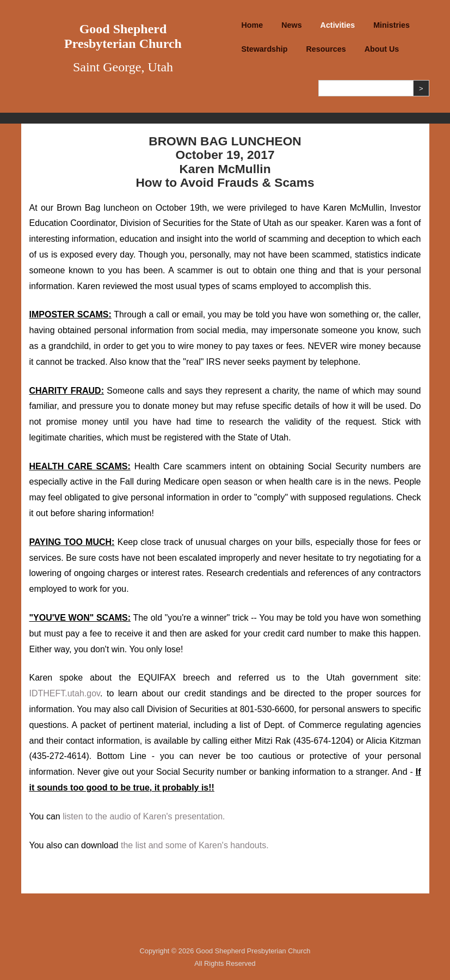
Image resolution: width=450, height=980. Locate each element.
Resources (326, 49)
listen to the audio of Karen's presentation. (144, 816)
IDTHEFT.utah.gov (65, 693)
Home (252, 25)
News (291, 25)
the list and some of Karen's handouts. (195, 845)
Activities (338, 25)
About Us (382, 49)
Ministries (392, 25)
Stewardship (265, 49)
